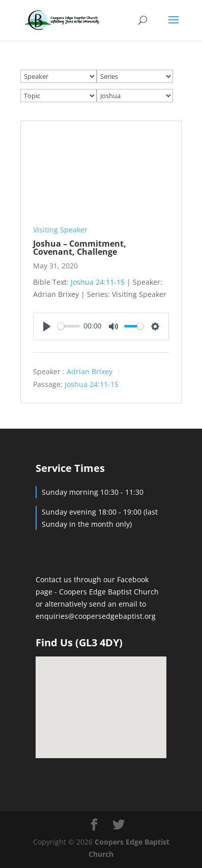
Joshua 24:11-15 (98, 282)
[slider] (69, 326)
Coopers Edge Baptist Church (109, 592)
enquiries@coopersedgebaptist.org (96, 616)
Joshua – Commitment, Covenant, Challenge (80, 248)
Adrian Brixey (90, 371)
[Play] (47, 326)
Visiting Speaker (60, 230)
